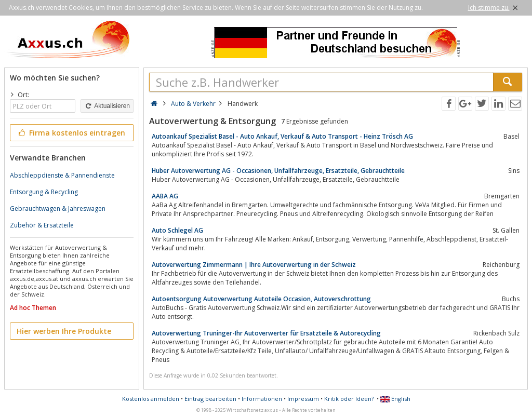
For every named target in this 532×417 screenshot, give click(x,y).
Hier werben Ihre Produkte (64, 331)
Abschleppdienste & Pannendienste (62, 175)
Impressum (303, 399)
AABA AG (165, 196)
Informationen (262, 399)
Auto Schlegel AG (177, 230)
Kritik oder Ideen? (349, 399)
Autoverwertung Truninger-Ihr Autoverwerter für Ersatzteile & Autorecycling (266, 333)
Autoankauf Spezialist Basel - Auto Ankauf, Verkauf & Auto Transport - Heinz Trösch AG (282, 136)
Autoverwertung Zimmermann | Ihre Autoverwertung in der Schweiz (254, 265)
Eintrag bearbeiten (210, 399)
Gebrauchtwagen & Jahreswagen (58, 208)
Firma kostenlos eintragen (71, 133)
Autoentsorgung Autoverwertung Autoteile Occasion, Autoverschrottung (261, 299)
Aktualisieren (107, 106)
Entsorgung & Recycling (44, 192)
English (395, 399)
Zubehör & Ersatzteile (42, 225)
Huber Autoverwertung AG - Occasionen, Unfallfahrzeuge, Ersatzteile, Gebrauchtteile (278, 171)
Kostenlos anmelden (151, 399)
